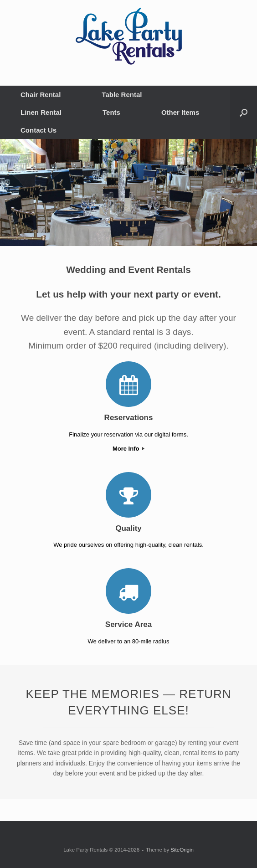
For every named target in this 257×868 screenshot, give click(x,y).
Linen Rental (41, 112)
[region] (128, 193)
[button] (244, 112)
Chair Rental (41, 95)
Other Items (180, 112)
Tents (111, 112)
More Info (128, 449)
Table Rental (122, 95)
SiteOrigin (182, 850)
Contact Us (39, 130)
